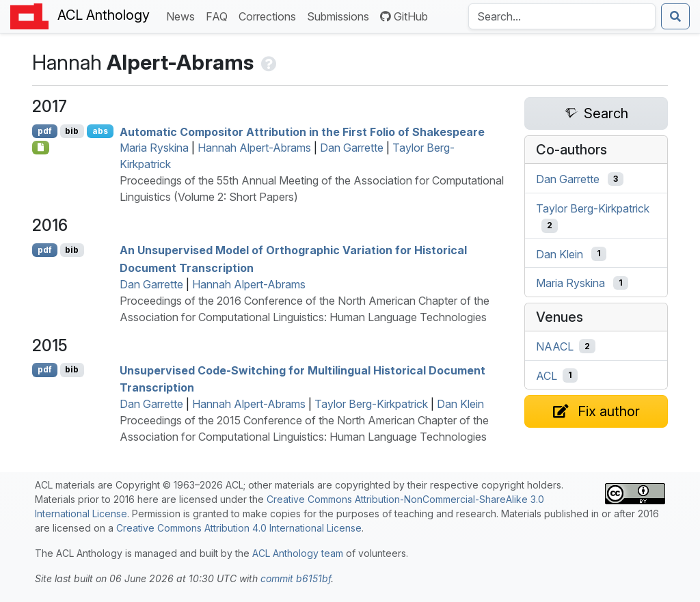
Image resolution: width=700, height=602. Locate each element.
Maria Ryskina (154, 148)
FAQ (219, 15)
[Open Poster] (41, 148)
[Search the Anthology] (562, 16)
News (183, 15)
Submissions (341, 15)
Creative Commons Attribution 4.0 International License (239, 528)
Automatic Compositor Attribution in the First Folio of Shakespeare (302, 131)
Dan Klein (460, 404)
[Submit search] (675, 16)
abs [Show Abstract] (100, 131)
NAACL (555, 346)
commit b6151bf (296, 578)
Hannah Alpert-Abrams (254, 148)
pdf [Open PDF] (45, 131)
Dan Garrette (352, 148)
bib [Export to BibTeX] (72, 131)
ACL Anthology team (298, 553)
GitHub (404, 16)
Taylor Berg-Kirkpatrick (371, 404)
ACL (547, 375)
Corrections (270, 15)
